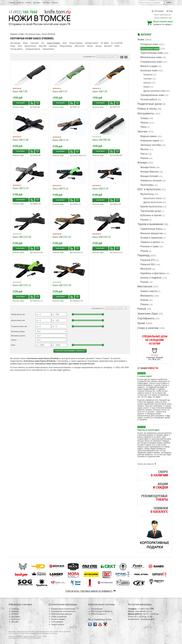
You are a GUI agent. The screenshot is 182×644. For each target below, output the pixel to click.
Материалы (147, 296)
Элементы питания (151, 181)
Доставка (37, 3)
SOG (20, 46)
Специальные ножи (151, 62)
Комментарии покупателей (62, 609)
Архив (141, 323)
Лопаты (145, 123)
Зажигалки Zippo (148, 314)
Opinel (146, 87)
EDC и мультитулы (149, 189)
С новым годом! (145, 376)
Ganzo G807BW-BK (101, 140)
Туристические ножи (152, 53)
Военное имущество (152, 233)
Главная (12, 3)
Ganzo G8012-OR (100, 189)
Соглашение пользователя (62, 611)
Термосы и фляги (150, 242)
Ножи (141, 39)
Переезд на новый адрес (148, 430)
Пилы (143, 127)
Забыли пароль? (97, 614)
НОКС (117, 46)
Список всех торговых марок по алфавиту (91, 591)
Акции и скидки (57, 619)
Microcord (146, 269)
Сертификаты (146, 318)
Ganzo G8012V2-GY (102, 237)
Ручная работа (149, 99)
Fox (43, 43)
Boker (25, 43)
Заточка (142, 132)
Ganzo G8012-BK (21, 140)
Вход (169, 11)
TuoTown (148, 79)
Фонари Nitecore (149, 172)
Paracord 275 (148, 260)
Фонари (142, 163)
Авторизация (95, 609)
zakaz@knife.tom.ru (40, 370)
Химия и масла (149, 291)
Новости (20, 3)
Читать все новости (147, 464)
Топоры (145, 118)
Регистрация (158, 11)
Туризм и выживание (150, 224)
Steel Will (43, 46)
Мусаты (145, 149)
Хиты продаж (56, 622)
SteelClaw (53, 46)
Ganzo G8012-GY (21, 188)
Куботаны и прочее (151, 215)
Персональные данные (60, 614)
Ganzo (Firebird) (48, 34)
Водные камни (148, 136)
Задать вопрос (56, 624)
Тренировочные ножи (152, 95)
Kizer (65, 43)
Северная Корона (33, 49)
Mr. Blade (105, 43)
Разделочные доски (150, 104)
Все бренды (15, 43)
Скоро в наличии (148, 328)
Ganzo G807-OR (100, 91)
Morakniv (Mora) (92, 43)
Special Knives (30, 46)
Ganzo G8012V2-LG (22, 285)
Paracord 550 (148, 264)
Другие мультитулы (153, 202)
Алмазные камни (150, 141)
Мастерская (145, 286)
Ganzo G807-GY (60, 91)
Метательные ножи (151, 57)
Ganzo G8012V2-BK (22, 237)
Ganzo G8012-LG (60, 189)
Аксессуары (147, 185)
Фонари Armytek (149, 176)
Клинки (144, 300)
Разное (144, 158)
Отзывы (55, 3)
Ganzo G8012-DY (61, 140)
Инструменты (146, 113)
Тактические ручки (151, 211)
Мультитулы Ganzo (153, 198)
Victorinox (148, 75)
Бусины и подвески (151, 278)
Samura (147, 83)
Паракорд (143, 255)
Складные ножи (149, 44)
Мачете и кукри (149, 66)
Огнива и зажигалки (151, 238)
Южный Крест (49, 49)
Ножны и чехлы (147, 109)
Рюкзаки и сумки (150, 246)
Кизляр (99, 46)
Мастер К (108, 46)
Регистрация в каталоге (100, 611)
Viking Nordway (66, 46)
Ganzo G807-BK (20, 91)
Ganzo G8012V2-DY (62, 237)
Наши (148, 368)
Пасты (144, 154)
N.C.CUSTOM (117, 43)
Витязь (90, 46)
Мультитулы (147, 194)
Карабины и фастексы (153, 273)
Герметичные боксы (151, 229)
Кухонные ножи (149, 70)
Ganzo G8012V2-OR (62, 285)
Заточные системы (151, 145)
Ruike (13, 46)
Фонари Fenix (148, 167)
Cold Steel (34, 43)
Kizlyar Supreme (76, 43)
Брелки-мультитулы (151, 206)
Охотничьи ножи (150, 49)
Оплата (28, 3)
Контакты (46, 3)
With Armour (80, 46)
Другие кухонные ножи (154, 91)
